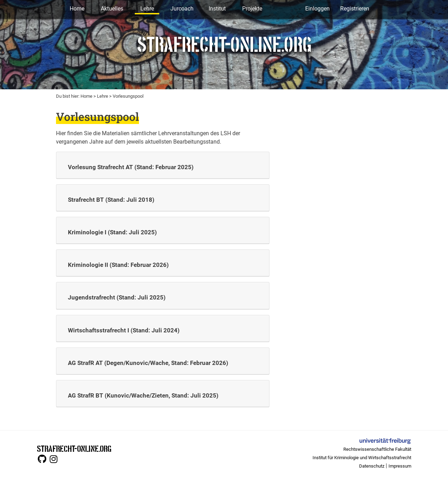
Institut (217, 9)
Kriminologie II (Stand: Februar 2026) (118, 265)
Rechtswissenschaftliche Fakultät (377, 449)
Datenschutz (372, 466)
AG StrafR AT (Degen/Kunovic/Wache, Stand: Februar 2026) (148, 363)
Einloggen (317, 9)
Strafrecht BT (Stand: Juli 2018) (111, 200)
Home (77, 9)
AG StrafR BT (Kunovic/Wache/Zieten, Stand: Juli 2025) (143, 395)
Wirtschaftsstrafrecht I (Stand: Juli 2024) (124, 330)
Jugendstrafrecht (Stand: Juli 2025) (117, 297)
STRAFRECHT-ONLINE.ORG (74, 448)
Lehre (147, 9)
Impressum (400, 466)
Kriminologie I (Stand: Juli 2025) (112, 232)
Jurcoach (182, 9)
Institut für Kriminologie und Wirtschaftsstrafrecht (362, 458)
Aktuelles (112, 9)
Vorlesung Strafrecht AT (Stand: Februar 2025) (131, 167)
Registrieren (355, 9)
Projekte (252, 9)
